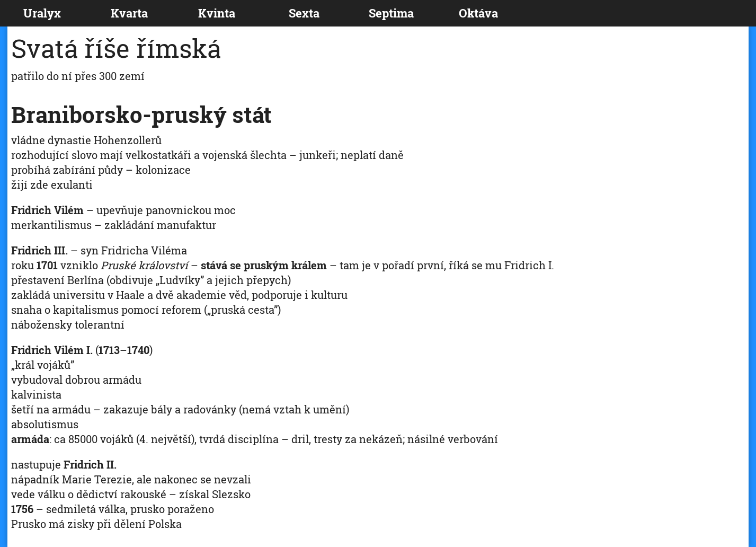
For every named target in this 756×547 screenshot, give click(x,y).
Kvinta (217, 13)
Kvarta (129, 13)
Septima (391, 13)
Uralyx (42, 13)
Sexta (304, 13)
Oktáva (478, 13)
